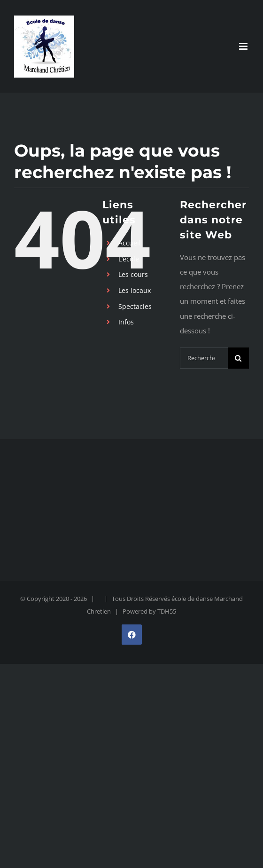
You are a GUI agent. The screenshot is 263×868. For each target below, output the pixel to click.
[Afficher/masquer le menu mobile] (244, 46)
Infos (126, 322)
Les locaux (135, 290)
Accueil (130, 243)
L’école (129, 259)
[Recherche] (238, 358)
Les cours (133, 274)
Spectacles (135, 306)
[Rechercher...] (204, 358)
